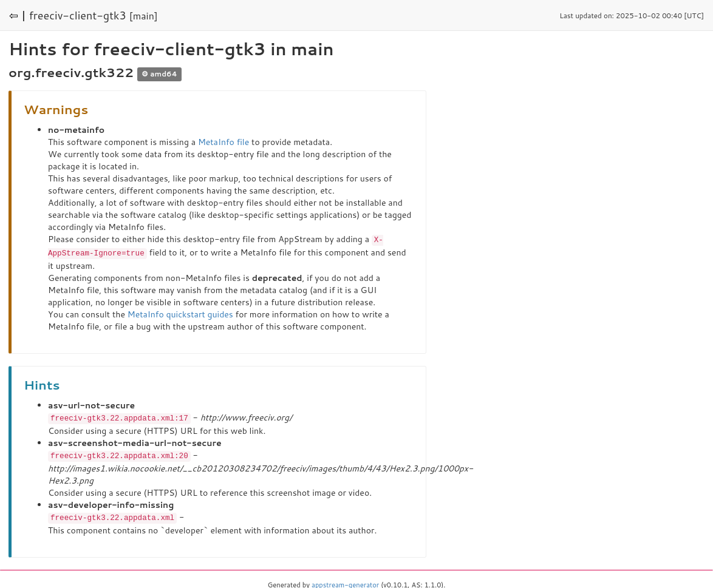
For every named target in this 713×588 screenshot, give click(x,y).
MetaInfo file (223, 142)
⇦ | (18, 15)
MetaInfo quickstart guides (180, 313)
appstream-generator (345, 582)
